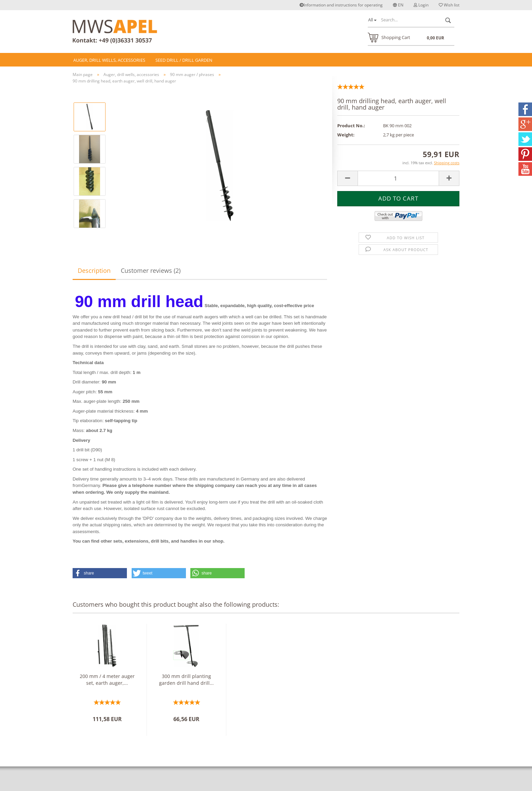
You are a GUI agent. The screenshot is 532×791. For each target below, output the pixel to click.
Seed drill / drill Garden (184, 60)
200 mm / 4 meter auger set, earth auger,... (107, 680)
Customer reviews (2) (151, 270)
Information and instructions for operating (341, 5)
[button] (100, 573)
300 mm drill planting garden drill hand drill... (186, 680)
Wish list (449, 5)
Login (421, 5)
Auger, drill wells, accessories (109, 60)
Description (94, 270)
